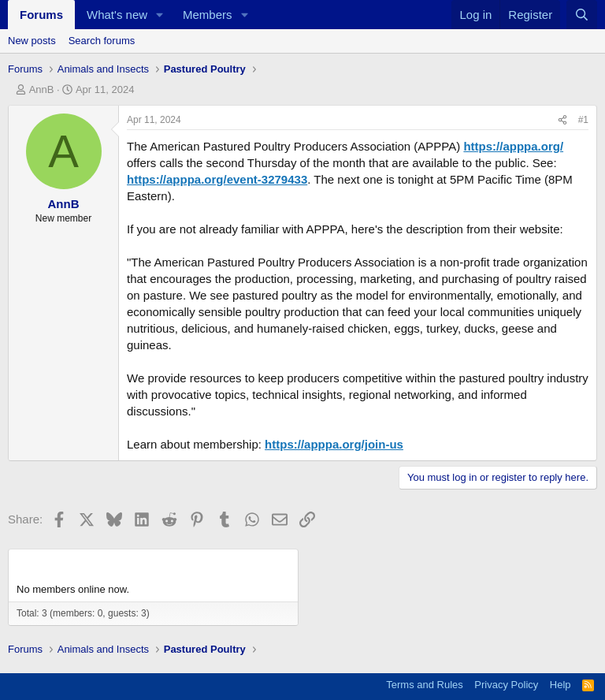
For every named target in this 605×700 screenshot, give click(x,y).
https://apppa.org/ (513, 146)
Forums (41, 15)
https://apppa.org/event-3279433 (217, 179)
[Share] (562, 120)
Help (560, 685)
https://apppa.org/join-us (334, 444)
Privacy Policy (506, 685)
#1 (583, 120)
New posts (32, 41)
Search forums (102, 41)
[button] (160, 15)
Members (208, 15)
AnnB (42, 89)
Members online (64, 563)
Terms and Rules (425, 685)
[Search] (582, 15)
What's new (117, 15)
